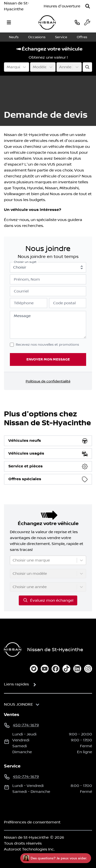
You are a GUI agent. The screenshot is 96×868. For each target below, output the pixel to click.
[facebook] (56, 669)
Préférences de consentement (32, 822)
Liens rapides (16, 684)
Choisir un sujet (25, 262)
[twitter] (34, 669)
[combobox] (7, 67)
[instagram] (88, 669)
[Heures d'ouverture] (62, 6)
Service (61, 37)
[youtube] (45, 669)
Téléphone (24, 303)
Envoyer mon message (48, 359)
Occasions (37, 37)
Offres (82, 37)
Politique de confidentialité (48, 381)
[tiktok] (66, 669)
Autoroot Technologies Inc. (29, 849)
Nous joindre (19, 704)
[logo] (47, 23)
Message (22, 316)
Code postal (64, 303)
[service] (87, 22)
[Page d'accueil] (13, 650)
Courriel (21, 291)
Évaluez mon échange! (48, 600)
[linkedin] (77, 669)
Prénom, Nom (27, 279)
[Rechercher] (88, 6)
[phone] (77, 22)
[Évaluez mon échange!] (87, 67)
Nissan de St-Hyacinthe (17, 6)
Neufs (14, 37)
